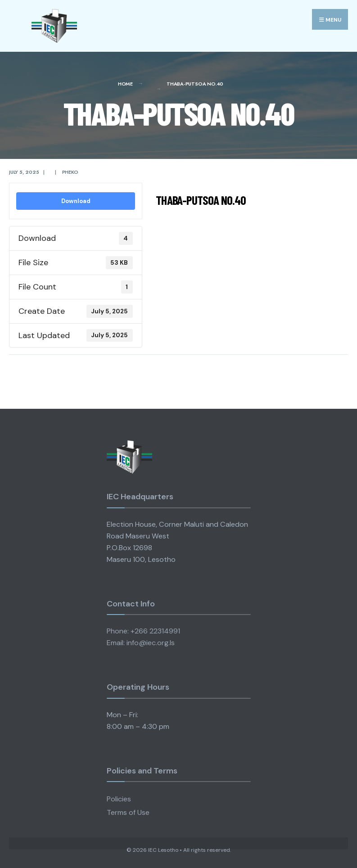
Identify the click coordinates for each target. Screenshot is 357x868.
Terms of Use (128, 812)
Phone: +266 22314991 (143, 631)
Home (125, 84)
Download (76, 201)
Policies (119, 799)
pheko (70, 172)
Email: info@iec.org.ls (141, 643)
